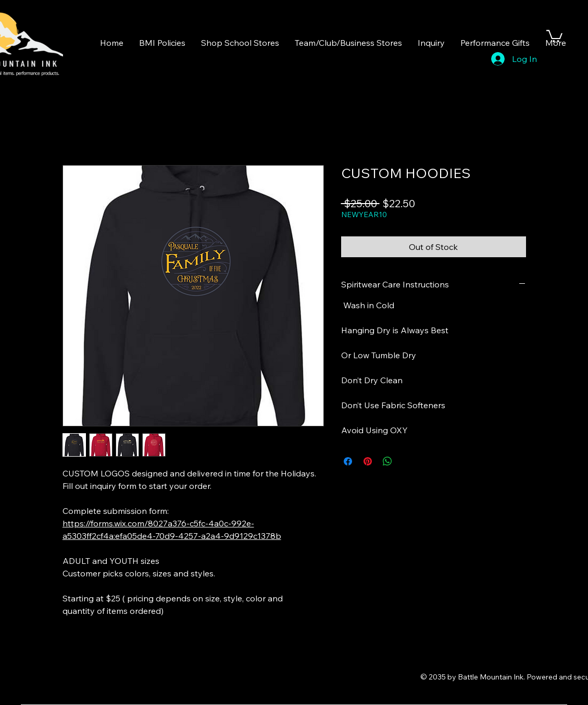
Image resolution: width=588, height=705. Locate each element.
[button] (554, 35)
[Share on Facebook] (348, 461)
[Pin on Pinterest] (368, 461)
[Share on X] (407, 461)
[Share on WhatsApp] (387, 461)
